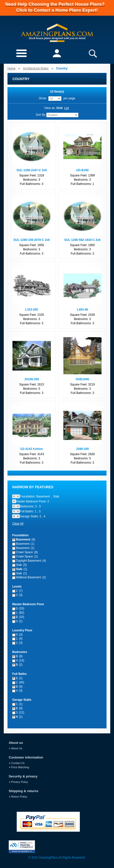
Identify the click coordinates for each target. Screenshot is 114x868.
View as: (50, 108)
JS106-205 (32, 379)
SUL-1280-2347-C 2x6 (32, 170)
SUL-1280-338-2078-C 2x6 (32, 240)
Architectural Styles (36, 68)
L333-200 (32, 310)
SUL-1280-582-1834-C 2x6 (82, 240)
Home (11, 68)
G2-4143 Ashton (32, 449)
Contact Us (18, 763)
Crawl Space (24, 552)
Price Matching (20, 767)
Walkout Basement (28, 577)
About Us (17, 748)
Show (42, 98)
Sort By (41, 115)
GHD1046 (82, 379)
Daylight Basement (29, 561)
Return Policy (19, 797)
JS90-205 (82, 449)
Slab (19, 565)
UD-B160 (82, 170)
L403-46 (82, 310)
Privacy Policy (20, 782)
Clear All (18, 524)
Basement (23, 540)
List (66, 108)
